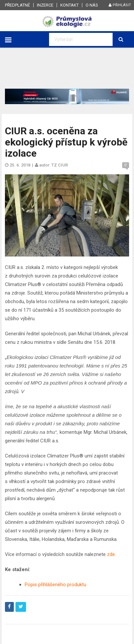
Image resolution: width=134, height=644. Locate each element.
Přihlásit (120, 5)
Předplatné (17, 5)
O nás (92, 5)
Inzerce (45, 5)
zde (111, 554)
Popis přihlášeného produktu (55, 585)
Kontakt (69, 5)
